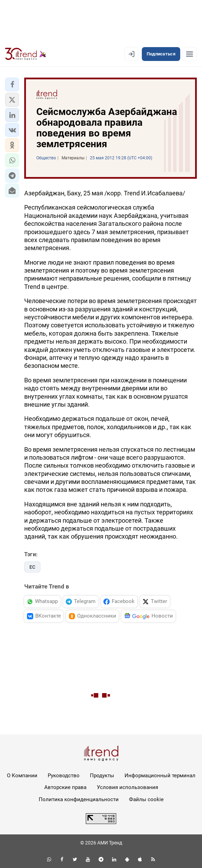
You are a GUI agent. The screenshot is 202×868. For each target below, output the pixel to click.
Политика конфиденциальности (79, 799)
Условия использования (127, 787)
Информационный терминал (160, 776)
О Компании (22, 776)
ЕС (32, 567)
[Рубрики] (190, 54)
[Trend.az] (26, 54)
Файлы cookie (146, 799)
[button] (12, 85)
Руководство (64, 776)
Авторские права (65, 787)
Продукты (102, 776)
